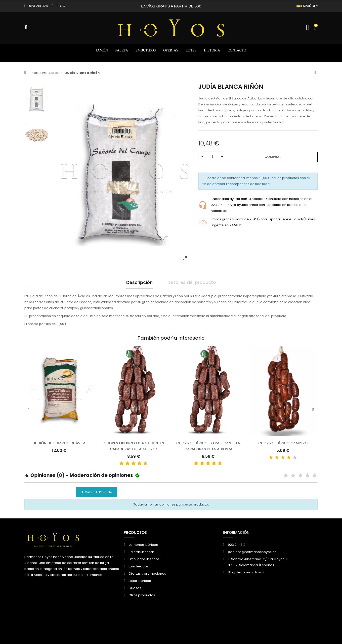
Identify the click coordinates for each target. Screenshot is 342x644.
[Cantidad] (212, 157)
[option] (123, 175)
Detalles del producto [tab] (192, 282)
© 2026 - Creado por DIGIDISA (48, 632)
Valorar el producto (96, 492)
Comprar (273, 157)
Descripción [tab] (139, 282)
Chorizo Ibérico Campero (283, 443)
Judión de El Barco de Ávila (59, 443)
